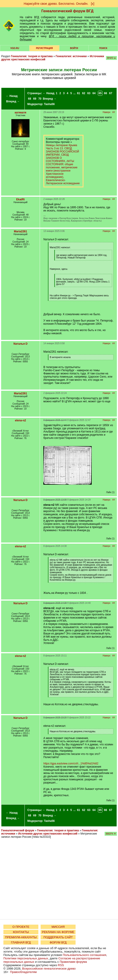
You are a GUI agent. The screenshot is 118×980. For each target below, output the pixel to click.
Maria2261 (20, 231)
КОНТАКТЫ (21, 932)
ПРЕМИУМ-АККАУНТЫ (21, 937)
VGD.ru (15, 48)
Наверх (107, 112)
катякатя (21, 113)
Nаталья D (20, 344)
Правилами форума (73, 962)
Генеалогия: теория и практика (32, 56)
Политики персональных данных (26, 958)
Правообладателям (23, 972)
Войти (74, 48)
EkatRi (21, 199)
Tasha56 (49, 104)
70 (40, 99)
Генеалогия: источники (71, 56)
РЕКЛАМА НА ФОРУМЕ (58, 932)
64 (94, 93)
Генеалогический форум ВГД (67, 11)
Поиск (103, 48)
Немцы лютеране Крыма (61, 145)
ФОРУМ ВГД (58, 942)
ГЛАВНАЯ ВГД (21, 942)
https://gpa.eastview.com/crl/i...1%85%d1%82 (71, 764)
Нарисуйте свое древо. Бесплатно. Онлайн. (56, 4)
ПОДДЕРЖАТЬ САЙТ (58, 937)
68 (30, 99)
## (114, 112)
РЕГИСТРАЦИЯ (44, 48)
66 (105, 93)
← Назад (12, 96)
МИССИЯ (58, 927)
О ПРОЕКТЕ (21, 927)
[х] (93, 4)
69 (35, 99)
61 (78, 93)
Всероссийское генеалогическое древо (49, 969)
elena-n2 (21, 420)
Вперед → (13, 101)
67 (111, 93)
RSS (61, 965)
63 (89, 93)
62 (84, 93)
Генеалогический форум (18, 830)
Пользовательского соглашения (84, 955)
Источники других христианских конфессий (48, 834)
